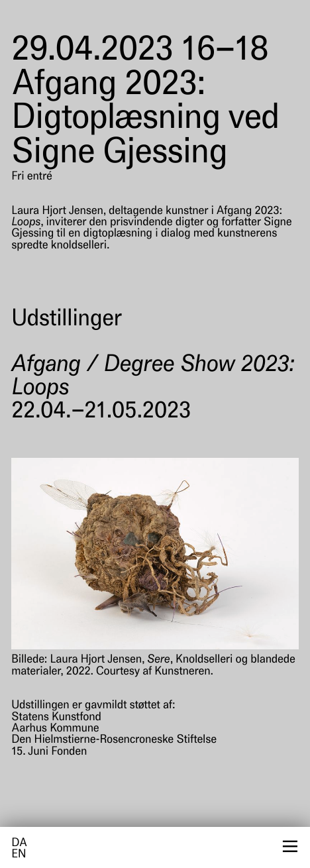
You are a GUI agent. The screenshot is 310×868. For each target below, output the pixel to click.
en (19, 855)
